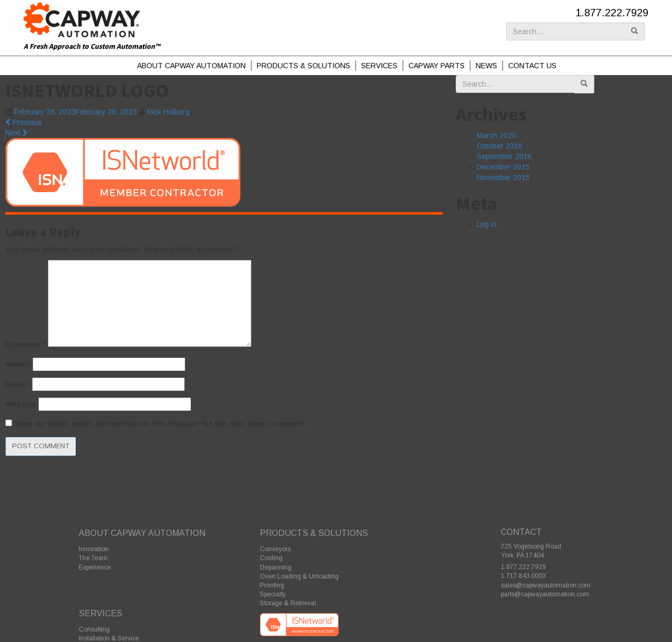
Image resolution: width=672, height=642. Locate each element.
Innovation (94, 549)
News (486, 66)
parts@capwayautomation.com (545, 594)
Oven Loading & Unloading (299, 576)
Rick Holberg (168, 112)
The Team (93, 558)
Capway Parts (437, 66)
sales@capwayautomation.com (546, 585)
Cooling (271, 558)
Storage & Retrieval (288, 603)
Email (18, 384)
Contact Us (532, 66)
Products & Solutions (303, 66)
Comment (25, 344)
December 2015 (503, 167)
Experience (95, 567)
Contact (521, 532)
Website (21, 404)
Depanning (276, 567)
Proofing (272, 585)
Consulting (94, 629)
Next (17, 133)
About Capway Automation (191, 66)
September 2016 (504, 156)
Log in (487, 224)
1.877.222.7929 (612, 13)
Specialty (273, 594)
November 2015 (503, 177)
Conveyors (275, 549)
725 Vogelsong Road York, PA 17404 (531, 551)
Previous (24, 122)
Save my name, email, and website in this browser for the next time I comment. (160, 424)
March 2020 (496, 135)
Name (18, 364)
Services (379, 66)
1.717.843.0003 (523, 576)
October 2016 (500, 146)
